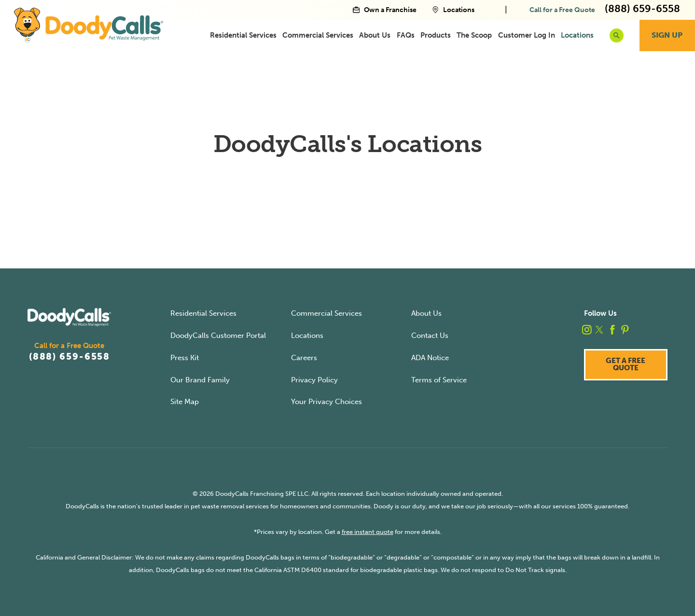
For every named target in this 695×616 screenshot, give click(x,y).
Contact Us (430, 336)
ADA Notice (430, 358)
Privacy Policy (314, 380)
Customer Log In (527, 35)
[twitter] (599, 330)
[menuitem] (243, 35)
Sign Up (667, 35)
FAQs (406, 35)
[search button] (617, 35)
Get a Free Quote (625, 364)
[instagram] (587, 330)
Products (436, 35)
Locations (453, 10)
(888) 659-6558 (69, 357)
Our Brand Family (200, 380)
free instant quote (368, 532)
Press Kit (185, 358)
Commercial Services (318, 35)
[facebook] (612, 330)
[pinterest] (625, 330)
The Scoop (474, 35)
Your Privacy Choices (327, 402)
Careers (304, 358)
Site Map (185, 402)
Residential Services (243, 35)
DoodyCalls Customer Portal (218, 336)
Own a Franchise (385, 10)
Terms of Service (439, 380)
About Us (375, 35)
